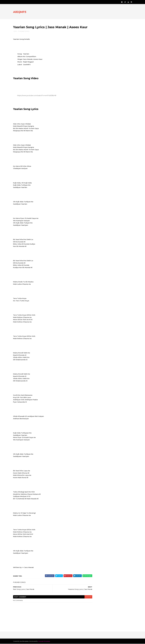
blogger (87, 597)
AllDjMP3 (20, 12)
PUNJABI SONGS (24, 31)
